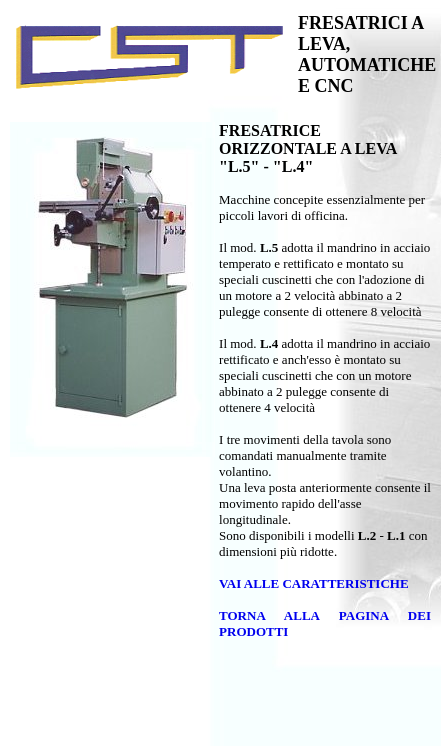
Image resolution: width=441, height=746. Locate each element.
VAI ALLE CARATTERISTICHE (314, 583)
